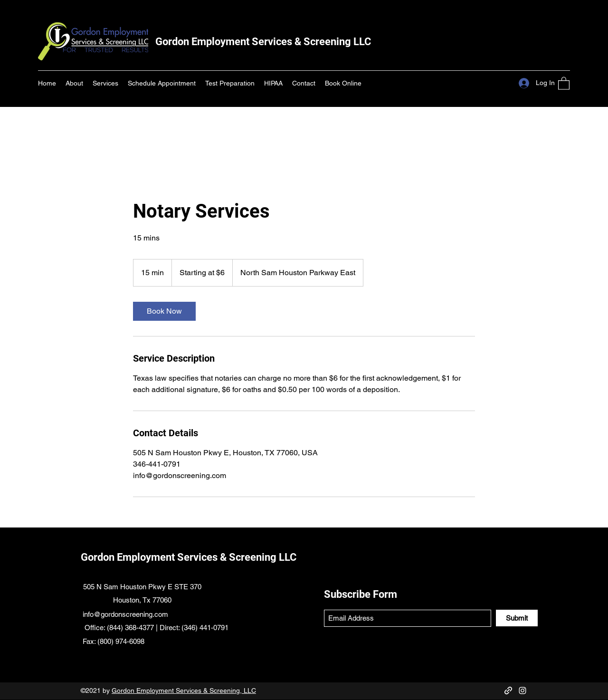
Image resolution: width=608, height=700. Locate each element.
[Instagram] (522, 690)
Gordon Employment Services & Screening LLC (263, 42)
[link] (164, 311)
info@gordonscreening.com (125, 614)
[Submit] (517, 618)
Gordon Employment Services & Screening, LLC (184, 690)
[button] (564, 83)
